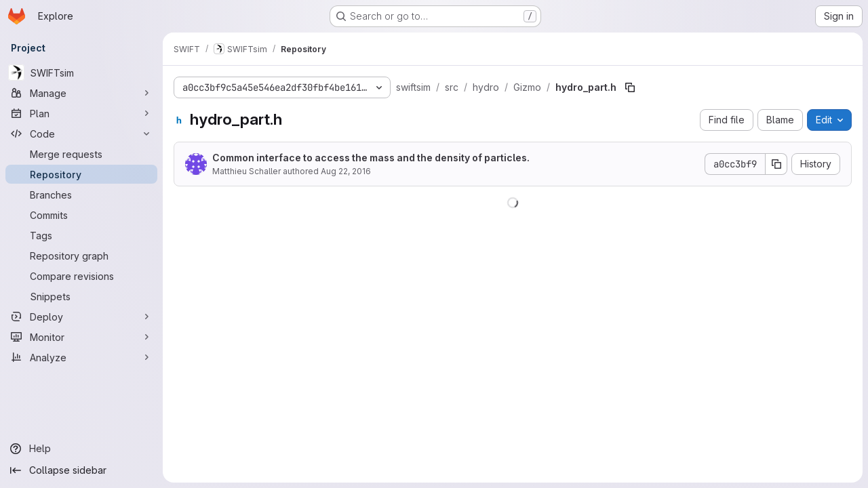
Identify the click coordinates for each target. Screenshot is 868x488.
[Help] (81, 449)
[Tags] (81, 235)
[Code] (81, 134)
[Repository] (81, 174)
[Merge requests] (81, 154)
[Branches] (81, 195)
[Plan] (81, 113)
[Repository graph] (81, 256)
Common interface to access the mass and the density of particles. (371, 158)
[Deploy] (81, 317)
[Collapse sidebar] (81, 470)
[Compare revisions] (81, 276)
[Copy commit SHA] (776, 164)
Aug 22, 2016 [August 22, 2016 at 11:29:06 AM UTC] (346, 171)
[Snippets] (81, 296)
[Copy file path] (630, 87)
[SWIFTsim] (81, 73)
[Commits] (81, 215)
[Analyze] (81, 357)
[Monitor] (81, 337)
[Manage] (81, 93)
